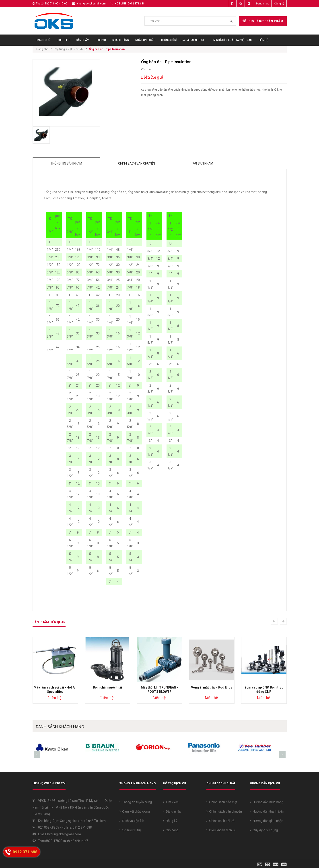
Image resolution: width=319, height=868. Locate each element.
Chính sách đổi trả (221, 821)
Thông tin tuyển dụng (136, 802)
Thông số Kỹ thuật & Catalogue (183, 40)
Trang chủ (43, 40)
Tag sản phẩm (202, 163)
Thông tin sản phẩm (66, 163)
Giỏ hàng (171, 830)
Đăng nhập (262, 4)
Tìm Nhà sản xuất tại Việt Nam (232, 40)
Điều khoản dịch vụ (221, 830)
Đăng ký (279, 4)
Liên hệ (263, 40)
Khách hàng (121, 40)
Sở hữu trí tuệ (131, 830)
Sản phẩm (83, 40)
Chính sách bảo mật (222, 802)
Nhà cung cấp (145, 40)
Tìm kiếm (171, 802)
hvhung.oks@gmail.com (91, 4)
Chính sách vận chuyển (137, 163)
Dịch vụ (101, 40)
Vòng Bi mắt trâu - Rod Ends (212, 687)
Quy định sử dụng (264, 830)
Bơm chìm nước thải (107, 687)
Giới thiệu (63, 40)
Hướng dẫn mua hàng (267, 802)
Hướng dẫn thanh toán (267, 811)
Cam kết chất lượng (135, 811)
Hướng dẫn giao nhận (267, 821)
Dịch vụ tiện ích (132, 821)
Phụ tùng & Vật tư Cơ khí (69, 49)
